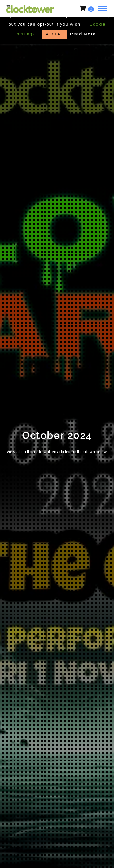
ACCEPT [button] (55, 34)
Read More (83, 34)
